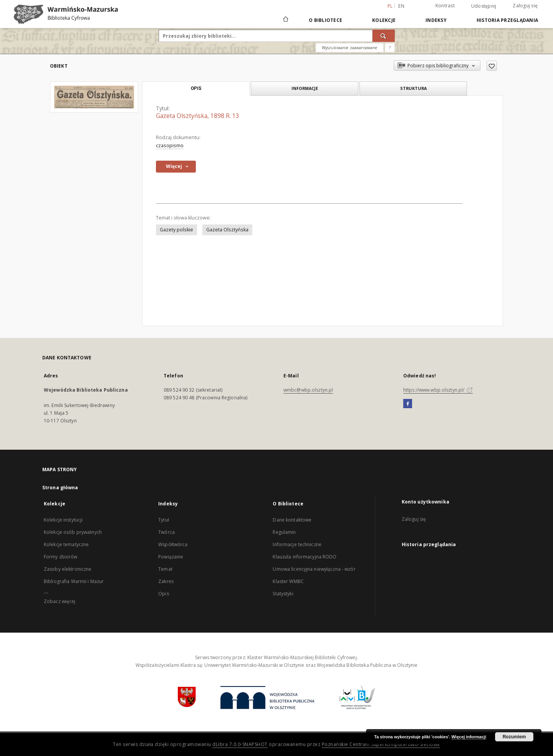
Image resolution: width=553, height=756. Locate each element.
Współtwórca (173, 544)
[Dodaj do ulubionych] (492, 66)
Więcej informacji (469, 737)
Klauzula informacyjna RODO (305, 557)
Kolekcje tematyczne (66, 544)
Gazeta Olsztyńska (227, 230)
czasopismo (170, 145)
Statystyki (283, 594)
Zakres (166, 581)
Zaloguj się (525, 6)
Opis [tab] (196, 88)
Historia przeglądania (507, 20)
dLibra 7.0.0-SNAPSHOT (240, 744)
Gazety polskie (176, 230)
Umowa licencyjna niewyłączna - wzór (314, 569)
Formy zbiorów (61, 557)
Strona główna (60, 488)
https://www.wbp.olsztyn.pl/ (438, 390)
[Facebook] (408, 404)
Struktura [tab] (413, 88)
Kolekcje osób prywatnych (73, 532)
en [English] (401, 6)
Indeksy (436, 20)
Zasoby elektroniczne (68, 569)
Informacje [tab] (305, 88)
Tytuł (164, 520)
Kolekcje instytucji (63, 520)
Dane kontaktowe (292, 520)
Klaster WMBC (288, 581)
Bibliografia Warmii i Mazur (74, 581)
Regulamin (284, 532)
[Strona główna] (285, 20)
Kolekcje (384, 20)
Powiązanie (171, 557)
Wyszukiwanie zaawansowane (350, 48)
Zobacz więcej (60, 601)
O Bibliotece (325, 20)
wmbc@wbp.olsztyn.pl (308, 390)
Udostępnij (484, 6)
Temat (165, 569)
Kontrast (445, 6)
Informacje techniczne (297, 544)
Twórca (166, 532)
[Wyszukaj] (384, 36)
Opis (163, 594)
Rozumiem (514, 737)
